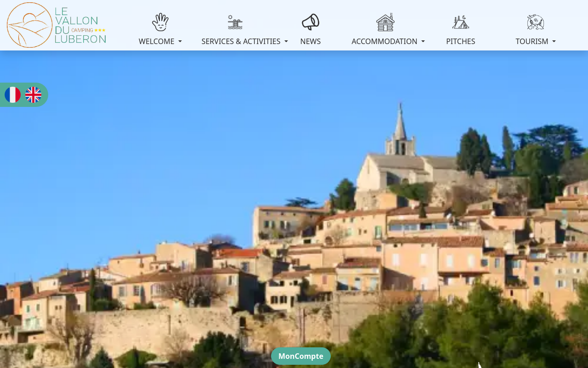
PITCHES (461, 30)
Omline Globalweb (246, 337)
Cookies (315, 327)
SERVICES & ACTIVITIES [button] (237, 30)
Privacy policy (275, 327)
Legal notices (228, 327)
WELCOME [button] (158, 30)
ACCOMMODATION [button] (386, 30)
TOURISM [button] (533, 30)
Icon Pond (342, 337)
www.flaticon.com (402, 337)
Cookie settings (356, 327)
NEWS (310, 30)
